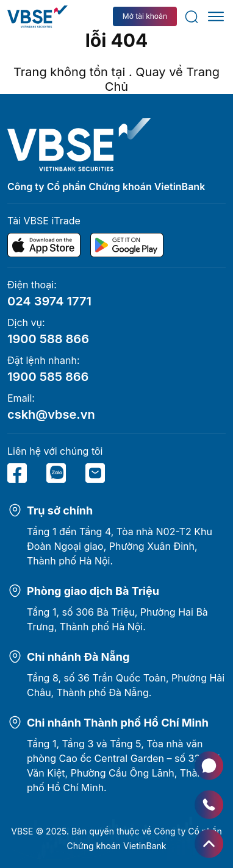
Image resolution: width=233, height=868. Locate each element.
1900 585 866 (48, 377)
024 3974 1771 (49, 301)
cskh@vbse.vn (51, 414)
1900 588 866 (48, 339)
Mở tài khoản (145, 16)
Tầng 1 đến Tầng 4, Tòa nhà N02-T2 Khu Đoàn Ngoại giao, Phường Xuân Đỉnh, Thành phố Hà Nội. (120, 546)
